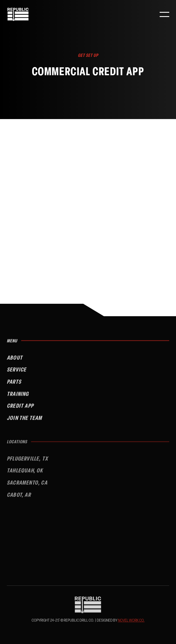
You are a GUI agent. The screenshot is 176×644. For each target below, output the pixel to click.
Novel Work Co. (131, 621)
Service (16, 372)
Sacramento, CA (27, 486)
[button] (164, 14)
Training (18, 396)
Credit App (20, 408)
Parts (14, 384)
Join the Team (25, 420)
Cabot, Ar (19, 498)
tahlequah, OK (25, 474)
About (15, 360)
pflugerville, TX (27, 462)
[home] (18, 14)
